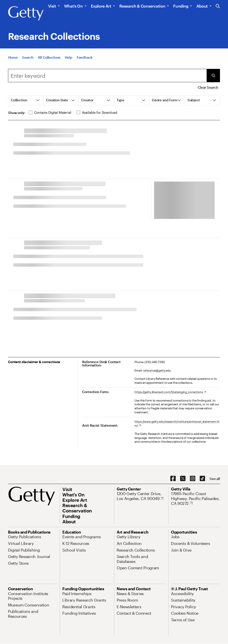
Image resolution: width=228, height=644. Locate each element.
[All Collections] (49, 57)
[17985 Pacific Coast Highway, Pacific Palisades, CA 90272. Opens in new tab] (195, 499)
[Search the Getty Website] (218, 6)
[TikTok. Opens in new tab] (202, 479)
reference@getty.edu (157, 370)
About (202, 6)
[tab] (26, 100)
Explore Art (101, 6)
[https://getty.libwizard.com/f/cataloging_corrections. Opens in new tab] (170, 392)
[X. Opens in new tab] (183, 479)
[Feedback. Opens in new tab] (85, 57)
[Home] (13, 57)
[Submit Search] (213, 76)
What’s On (73, 6)
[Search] (28, 57)
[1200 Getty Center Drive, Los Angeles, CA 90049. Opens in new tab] (141, 496)
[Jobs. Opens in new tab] (175, 537)
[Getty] (26, 14)
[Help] (68, 57)
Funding (181, 6)
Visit (52, 6)
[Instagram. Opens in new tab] (193, 479)
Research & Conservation (142, 6)
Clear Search (208, 87)
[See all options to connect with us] (215, 479)
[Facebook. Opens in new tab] (173, 479)
